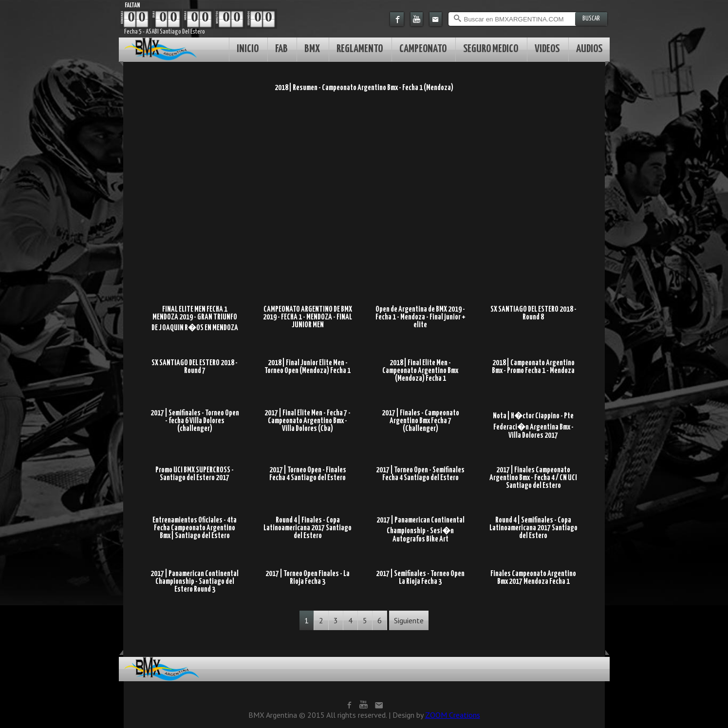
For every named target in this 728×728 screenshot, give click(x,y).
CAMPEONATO (423, 49)
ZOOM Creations (453, 715)
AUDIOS (589, 49)
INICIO (248, 49)
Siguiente (409, 620)
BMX (312, 49)
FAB (281, 49)
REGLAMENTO (360, 49)
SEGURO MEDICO (491, 49)
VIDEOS (547, 49)
